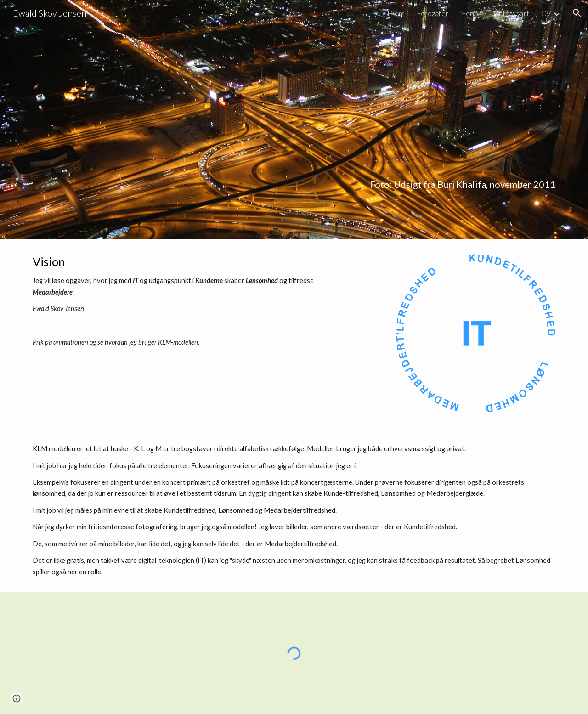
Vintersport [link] (511, 13)
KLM (40, 449)
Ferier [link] (471, 13)
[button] (577, 13)
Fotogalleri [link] (433, 13)
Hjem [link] (396, 13)
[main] (294, 119)
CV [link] (546, 13)
